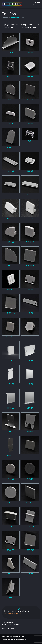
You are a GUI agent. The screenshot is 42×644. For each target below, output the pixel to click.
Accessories (16, 17)
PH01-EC (11, 431)
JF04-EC (11, 242)
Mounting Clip (34, 25)
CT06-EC (11, 147)
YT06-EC (30, 574)
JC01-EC (11, 194)
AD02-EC (11, 100)
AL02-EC (11, 123)
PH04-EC (11, 455)
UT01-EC (30, 455)
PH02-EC (30, 431)
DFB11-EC (30, 141)
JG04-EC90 (30, 266)
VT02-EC (30, 479)
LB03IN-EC (11, 337)
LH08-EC (30, 408)
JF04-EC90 (30, 242)
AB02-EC (11, 76)
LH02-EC (11, 408)
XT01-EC (11, 526)
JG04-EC (11, 266)
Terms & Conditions (8, 639)
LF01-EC (11, 384)
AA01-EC (11, 52)
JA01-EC (11, 171)
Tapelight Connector (10, 25)
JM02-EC (30, 289)
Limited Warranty (22, 639)
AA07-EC (30, 52)
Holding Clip (10, 27)
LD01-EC (11, 360)
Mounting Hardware (30, 27)
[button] (39, 3)
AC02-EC (30, 76)
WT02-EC (30, 502)
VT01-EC (11, 479)
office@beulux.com (12, 624)
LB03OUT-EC (30, 337)
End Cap (23, 25)
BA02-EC (30, 123)
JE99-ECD (30, 218)
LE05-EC (30, 360)
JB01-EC (30, 171)
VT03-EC (11, 502)
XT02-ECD (30, 550)
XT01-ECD (30, 526)
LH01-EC (30, 384)
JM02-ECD (11, 313)
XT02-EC (11, 550)
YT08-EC (11, 597)
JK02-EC (11, 289)
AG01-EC (30, 100)
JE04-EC (11, 574)
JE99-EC (11, 218)
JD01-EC (30, 194)
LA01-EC (30, 313)
